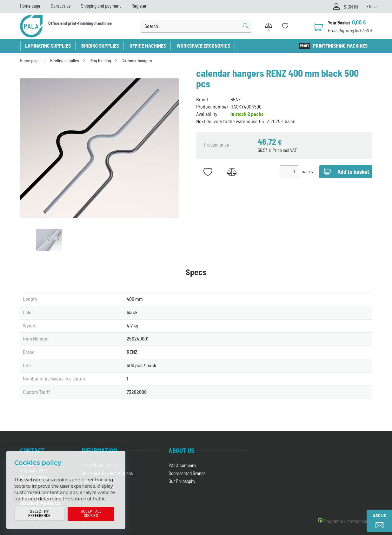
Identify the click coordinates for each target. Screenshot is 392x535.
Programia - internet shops (348, 522)
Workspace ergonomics (203, 46)
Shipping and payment (101, 6)
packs (307, 172)
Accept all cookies (91, 514)
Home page (30, 6)
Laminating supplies (48, 46)
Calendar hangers (137, 61)
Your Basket (339, 23)
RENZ (236, 100)
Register (139, 6)
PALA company (182, 466)
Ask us (379, 516)
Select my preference (39, 514)
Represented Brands (187, 474)
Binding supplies (100, 46)
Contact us (61, 6)
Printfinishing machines (340, 46)
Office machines (148, 46)
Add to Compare (232, 172)
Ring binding (100, 61)
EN (369, 7)
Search (246, 26)
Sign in (351, 7)
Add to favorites (208, 172)
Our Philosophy (182, 482)
